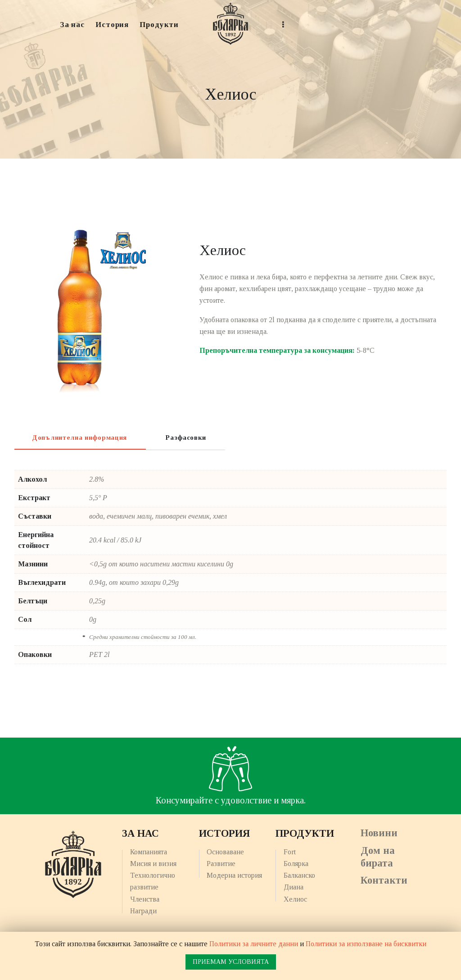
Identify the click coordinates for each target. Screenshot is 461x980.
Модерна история (234, 875)
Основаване (225, 852)
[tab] (79, 437)
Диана (294, 887)
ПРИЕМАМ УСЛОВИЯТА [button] (231, 962)
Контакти (384, 880)
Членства (145, 899)
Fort (290, 852)
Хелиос (295, 899)
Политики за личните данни (254, 944)
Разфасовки (186, 438)
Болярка (296, 864)
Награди (143, 911)
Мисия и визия (153, 864)
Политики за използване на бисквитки (366, 944)
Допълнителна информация (79, 438)
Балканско (299, 875)
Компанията (149, 852)
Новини (379, 833)
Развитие (221, 864)
